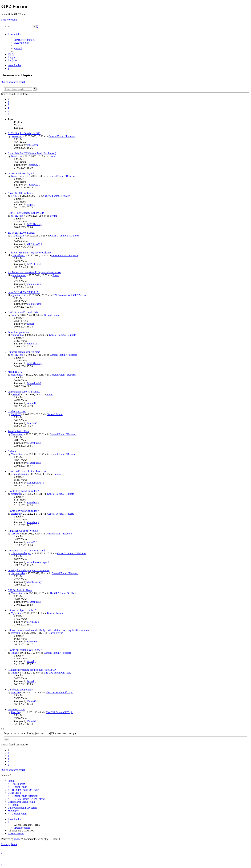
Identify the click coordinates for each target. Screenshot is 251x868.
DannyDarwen (20, 474)
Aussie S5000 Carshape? (20, 193)
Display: (15, 733)
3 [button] (8, 105)
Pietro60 (15, 692)
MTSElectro (17, 216)
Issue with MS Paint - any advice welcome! (30, 253)
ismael (14, 315)
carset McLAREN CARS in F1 (24, 292)
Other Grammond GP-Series (65, 236)
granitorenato (19, 275)
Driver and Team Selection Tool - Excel (28, 471)
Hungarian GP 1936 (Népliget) (23, 531)
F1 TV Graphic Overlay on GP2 (24, 133)
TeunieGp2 (17, 156)
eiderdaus (16, 494)
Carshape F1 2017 (17, 411)
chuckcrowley (18, 573)
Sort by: (39, 733)
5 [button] (8, 111)
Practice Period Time (18, 431)
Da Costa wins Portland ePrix (23, 312)
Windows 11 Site (16, 709)
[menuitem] (24, 40)
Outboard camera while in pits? (24, 352)
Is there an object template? (22, 610)
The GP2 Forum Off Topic (63, 593)
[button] (8, 114)
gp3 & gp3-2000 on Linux (21, 233)
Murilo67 (16, 414)
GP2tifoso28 (17, 236)
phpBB (18, 839)
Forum (52, 156)
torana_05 (18, 335)
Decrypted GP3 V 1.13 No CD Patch (26, 551)
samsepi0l (16, 633)
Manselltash (17, 375)
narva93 (15, 534)
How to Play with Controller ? (23, 491)
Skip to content (9, 20)
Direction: (64, 733)
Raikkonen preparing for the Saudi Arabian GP (32, 670)
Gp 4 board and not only (20, 690)
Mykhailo (16, 613)
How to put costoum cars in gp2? (25, 650)
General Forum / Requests (62, 136)
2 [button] (8, 102)
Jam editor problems (18, 332)
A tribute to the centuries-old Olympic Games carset (34, 272)
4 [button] (8, 108)
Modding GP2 (15, 372)
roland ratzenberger (21, 553)
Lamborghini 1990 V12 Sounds (24, 392)
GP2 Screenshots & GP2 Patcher (69, 295)
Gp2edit (12, 451)
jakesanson (16, 136)
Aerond (16, 395)
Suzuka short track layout (21, 173)
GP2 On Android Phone (20, 590)
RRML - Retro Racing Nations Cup (26, 213)
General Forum (52, 315)
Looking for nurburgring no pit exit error (29, 570)
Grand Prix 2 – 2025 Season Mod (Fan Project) (32, 153)
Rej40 (14, 196)
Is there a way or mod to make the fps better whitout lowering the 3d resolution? (49, 630)
